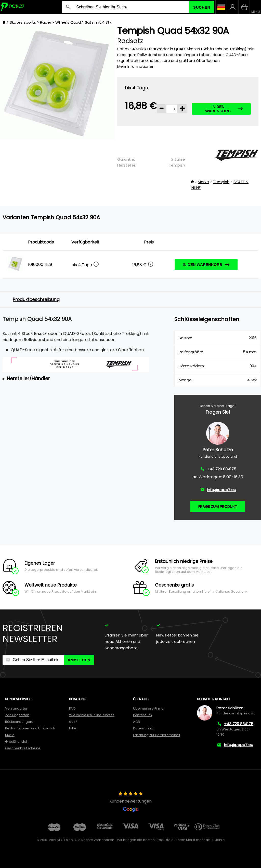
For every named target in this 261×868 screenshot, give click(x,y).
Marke (203, 182)
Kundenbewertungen (130, 802)
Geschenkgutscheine (23, 748)
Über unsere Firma (148, 708)
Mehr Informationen (136, 66)
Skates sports (23, 22)
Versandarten (17, 708)
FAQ (72, 708)
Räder (46, 22)
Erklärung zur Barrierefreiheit (157, 735)
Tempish (177, 165)
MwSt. (10, 735)
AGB (136, 722)
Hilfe (73, 728)
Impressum (142, 715)
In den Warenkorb (224, 109)
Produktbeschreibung (36, 300)
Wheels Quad (68, 22)
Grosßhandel (16, 742)
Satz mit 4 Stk (98, 22)
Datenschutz (143, 728)
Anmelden (79, 660)
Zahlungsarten (17, 715)
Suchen (202, 7)
